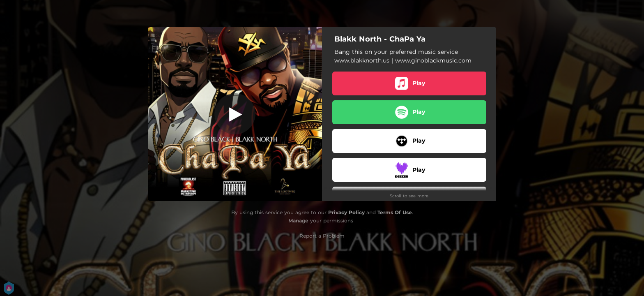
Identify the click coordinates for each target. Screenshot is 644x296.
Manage (298, 221)
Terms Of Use (395, 212)
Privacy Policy (346, 212)
